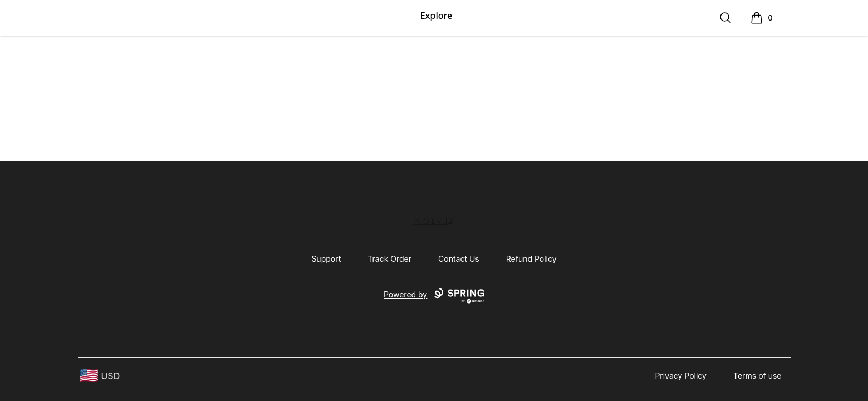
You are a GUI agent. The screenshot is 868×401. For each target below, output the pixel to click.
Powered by (434, 296)
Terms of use (757, 376)
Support (326, 259)
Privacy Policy (681, 376)
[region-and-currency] (100, 376)
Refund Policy (531, 259)
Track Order (389, 259)
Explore (436, 16)
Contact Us (459, 259)
